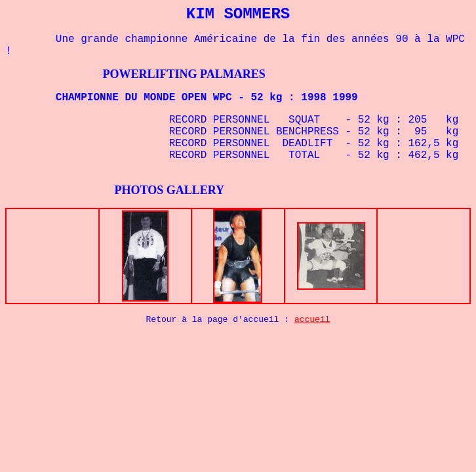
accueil (312, 320)
